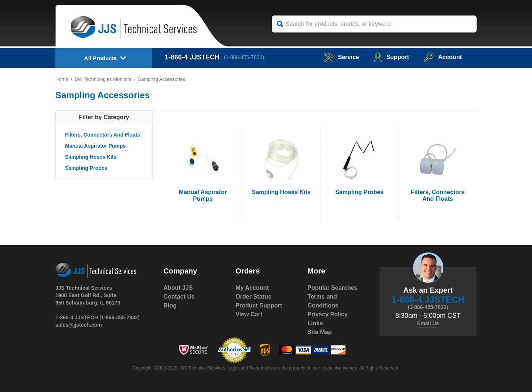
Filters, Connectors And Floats (103, 135)
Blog (170, 305)
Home (62, 79)
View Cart (249, 314)
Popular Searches (332, 288)
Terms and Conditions (323, 301)
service (341, 57)
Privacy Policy (328, 314)
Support (391, 57)
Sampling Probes (86, 168)
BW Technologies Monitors (103, 79)
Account (443, 57)
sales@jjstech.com (79, 325)
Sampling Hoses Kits (91, 157)
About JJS (178, 288)
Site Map (320, 332)
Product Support (259, 305)
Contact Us (179, 297)
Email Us (428, 323)
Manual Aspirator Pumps (95, 146)
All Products (100, 58)
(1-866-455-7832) (244, 57)
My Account (252, 288)
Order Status (253, 297)
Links (315, 323)
